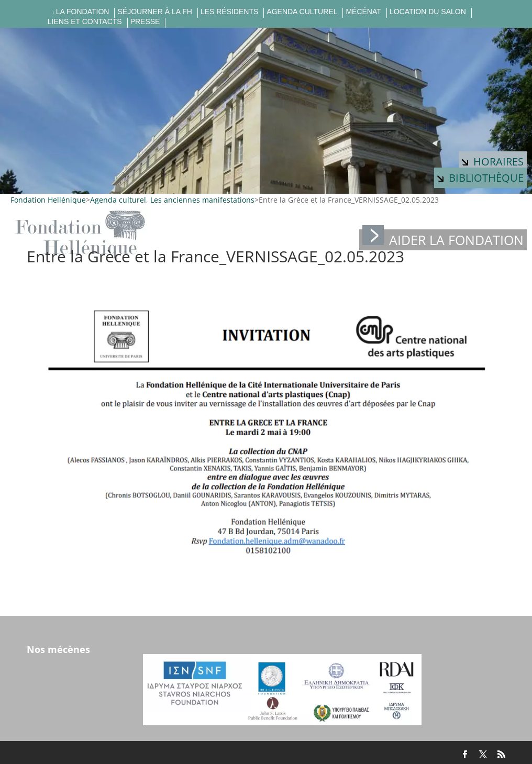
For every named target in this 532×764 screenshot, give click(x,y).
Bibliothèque (480, 178)
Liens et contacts (85, 22)
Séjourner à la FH (154, 12)
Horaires (493, 162)
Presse (145, 22)
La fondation (83, 12)
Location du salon (428, 12)
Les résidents (229, 12)
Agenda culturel (302, 12)
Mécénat (363, 12)
